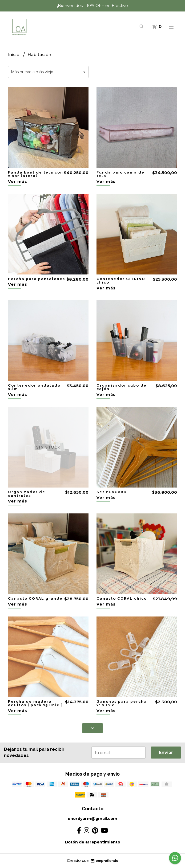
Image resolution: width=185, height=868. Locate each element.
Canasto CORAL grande (35, 598)
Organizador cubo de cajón (122, 387)
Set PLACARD (112, 492)
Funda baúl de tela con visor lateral (36, 174)
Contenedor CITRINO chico (121, 281)
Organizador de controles (27, 494)
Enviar (166, 753)
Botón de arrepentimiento (93, 842)
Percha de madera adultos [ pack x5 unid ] (35, 703)
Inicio (14, 55)
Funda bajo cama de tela (120, 174)
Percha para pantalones (37, 279)
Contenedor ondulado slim (34, 387)
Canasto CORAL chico (122, 598)
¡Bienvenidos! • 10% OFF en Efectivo (92, 5)
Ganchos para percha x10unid (122, 703)
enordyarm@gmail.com (92, 819)
